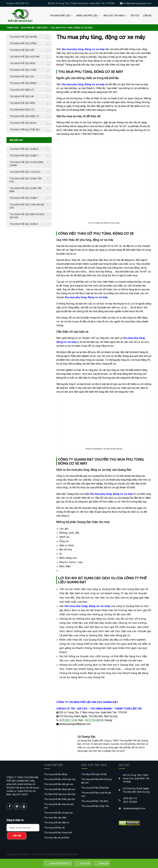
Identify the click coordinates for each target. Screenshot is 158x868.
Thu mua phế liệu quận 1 (24, 198)
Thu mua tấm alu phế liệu (25, 130)
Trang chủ (12, 28)
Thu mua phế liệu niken (23, 83)
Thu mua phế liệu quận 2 (24, 224)
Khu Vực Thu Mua (114, 15)
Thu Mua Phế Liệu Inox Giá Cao (60, 794)
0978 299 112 (67, 720)
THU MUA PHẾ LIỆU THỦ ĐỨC (25, 172)
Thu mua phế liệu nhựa (23, 123)
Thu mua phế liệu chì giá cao (58, 813)
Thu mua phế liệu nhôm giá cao (60, 779)
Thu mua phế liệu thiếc (23, 70)
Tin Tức (135, 15)
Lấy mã (17, 835)
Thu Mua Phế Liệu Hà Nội (94, 774)
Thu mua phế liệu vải (22, 96)
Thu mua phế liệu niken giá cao (60, 789)
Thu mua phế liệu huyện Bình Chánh (26, 164)
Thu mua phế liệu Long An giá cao (27, 206)
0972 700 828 (93, 720)
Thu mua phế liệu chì (22, 77)
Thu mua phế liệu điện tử (24, 116)
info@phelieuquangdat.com (137, 3)
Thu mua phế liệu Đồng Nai (95, 788)
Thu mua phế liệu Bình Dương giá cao (27, 216)
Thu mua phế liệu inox (22, 63)
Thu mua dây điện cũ (22, 90)
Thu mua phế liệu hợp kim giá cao (59, 806)
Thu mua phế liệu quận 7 (24, 156)
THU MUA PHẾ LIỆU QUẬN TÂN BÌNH (26, 190)
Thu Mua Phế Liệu (60, 15)
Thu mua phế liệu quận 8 (24, 149)
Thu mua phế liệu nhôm (23, 37)
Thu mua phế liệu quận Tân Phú (26, 180)
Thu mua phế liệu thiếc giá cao (59, 799)
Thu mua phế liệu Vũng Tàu (95, 806)
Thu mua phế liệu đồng (23, 43)
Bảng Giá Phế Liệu (87, 15)
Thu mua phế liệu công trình (58, 833)
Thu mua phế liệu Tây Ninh (95, 801)
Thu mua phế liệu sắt (22, 50)
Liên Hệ (147, 15)
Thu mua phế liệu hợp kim (24, 57)
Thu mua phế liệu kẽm (22, 103)
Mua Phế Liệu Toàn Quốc (34, 28)
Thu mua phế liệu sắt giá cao (59, 784)
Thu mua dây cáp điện (55, 818)
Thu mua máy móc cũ (22, 110)
